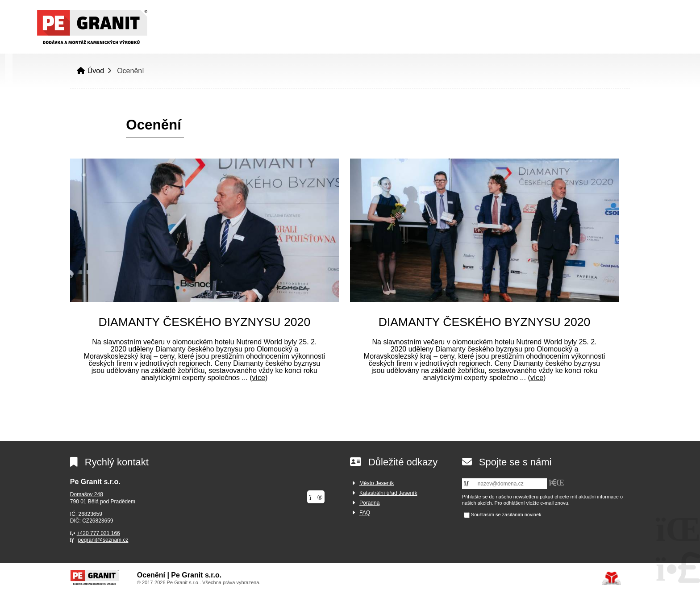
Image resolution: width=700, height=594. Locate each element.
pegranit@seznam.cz (103, 540)
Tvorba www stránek (611, 578)
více (259, 378)
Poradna (369, 503)
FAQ (365, 513)
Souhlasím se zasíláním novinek (506, 515)
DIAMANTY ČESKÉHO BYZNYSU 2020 (204, 322)
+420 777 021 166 (98, 533)
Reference (537, 38)
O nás (489, 38)
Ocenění (591, 38)
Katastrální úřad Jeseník (388, 493)
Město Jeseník (377, 483)
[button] (635, 10)
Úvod (87, 27)
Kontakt (640, 38)
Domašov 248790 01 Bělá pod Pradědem (103, 498)
